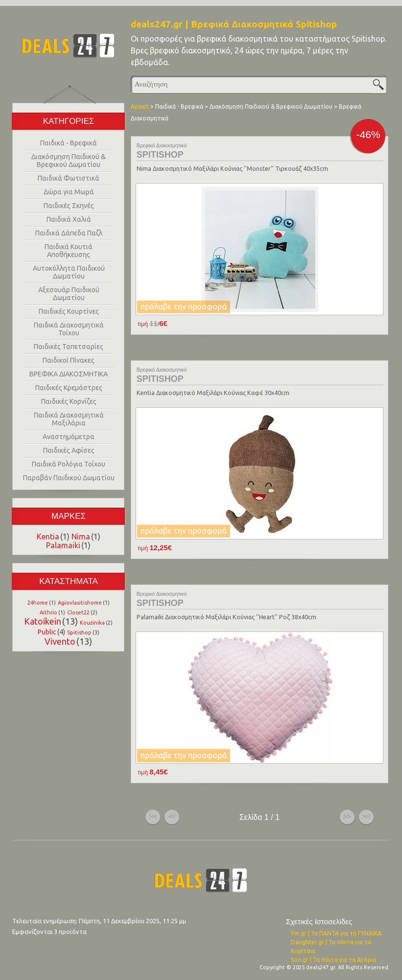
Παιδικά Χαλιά (69, 219)
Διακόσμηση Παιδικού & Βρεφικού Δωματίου (69, 161)
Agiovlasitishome (80, 603)
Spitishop (79, 632)
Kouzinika (92, 623)
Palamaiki (63, 545)
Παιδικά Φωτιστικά (69, 178)
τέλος (366, 817)
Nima (81, 537)
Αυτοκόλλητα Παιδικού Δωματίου (69, 272)
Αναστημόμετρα (69, 437)
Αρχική (140, 106)
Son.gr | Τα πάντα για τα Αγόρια (333, 960)
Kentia (48, 537)
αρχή (153, 817)
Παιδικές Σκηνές (69, 206)
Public (47, 632)
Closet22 (78, 612)
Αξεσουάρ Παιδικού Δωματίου (69, 294)
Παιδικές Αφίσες (69, 450)
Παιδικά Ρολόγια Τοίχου (69, 464)
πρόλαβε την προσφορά (184, 306)
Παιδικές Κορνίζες (69, 401)
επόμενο (347, 817)
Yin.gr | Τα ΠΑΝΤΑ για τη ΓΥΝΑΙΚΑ (336, 933)
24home (38, 603)
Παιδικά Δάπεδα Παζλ (69, 233)
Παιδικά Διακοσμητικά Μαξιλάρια (69, 419)
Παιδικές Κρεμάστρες (69, 388)
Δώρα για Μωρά (69, 192)
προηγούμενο (172, 817)
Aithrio (48, 612)
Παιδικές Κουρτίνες (69, 311)
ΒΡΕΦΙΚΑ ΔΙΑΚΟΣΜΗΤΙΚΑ (69, 374)
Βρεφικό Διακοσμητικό (162, 145)
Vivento (60, 641)
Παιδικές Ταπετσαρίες (69, 347)
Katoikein (43, 621)
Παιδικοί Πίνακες (69, 360)
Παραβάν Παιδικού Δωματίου (69, 478)
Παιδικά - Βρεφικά (69, 143)
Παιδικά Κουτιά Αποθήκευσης (69, 251)
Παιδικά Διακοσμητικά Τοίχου (69, 329)
